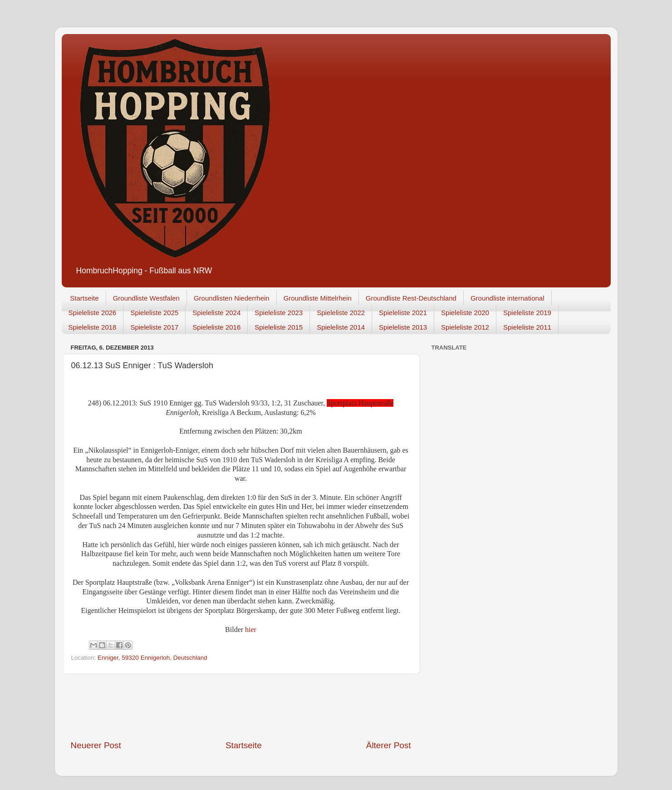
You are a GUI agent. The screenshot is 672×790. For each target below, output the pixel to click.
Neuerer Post (96, 745)
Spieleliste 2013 (403, 327)
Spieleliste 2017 (154, 327)
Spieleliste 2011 (527, 327)
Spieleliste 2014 (341, 327)
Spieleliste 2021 (403, 313)
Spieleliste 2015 (279, 327)
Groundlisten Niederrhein (232, 298)
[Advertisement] (241, 707)
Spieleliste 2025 (154, 313)
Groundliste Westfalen (146, 298)
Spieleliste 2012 (465, 327)
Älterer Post (389, 745)
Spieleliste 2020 (465, 313)
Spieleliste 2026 (93, 313)
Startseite (84, 298)
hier (251, 630)
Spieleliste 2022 (341, 313)
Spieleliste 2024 (216, 313)
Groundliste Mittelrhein (318, 298)
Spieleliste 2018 (93, 327)
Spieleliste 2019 (527, 313)
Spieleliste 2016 (216, 327)
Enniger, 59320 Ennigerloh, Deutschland (152, 658)
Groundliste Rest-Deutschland (411, 298)
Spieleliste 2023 (279, 313)
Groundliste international (508, 298)
